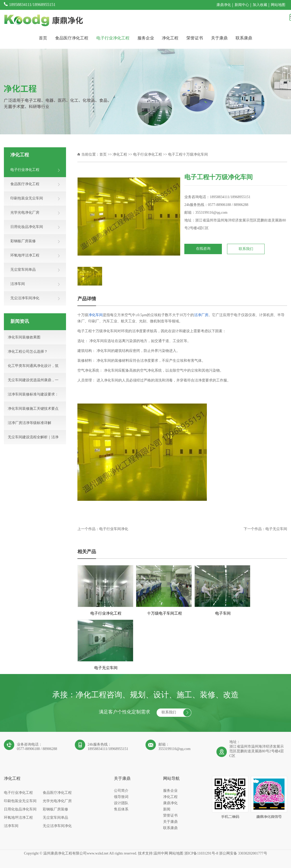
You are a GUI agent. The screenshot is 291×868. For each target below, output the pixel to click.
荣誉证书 (195, 38)
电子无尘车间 (276, 529)
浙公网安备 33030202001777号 (243, 854)
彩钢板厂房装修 (55, 810)
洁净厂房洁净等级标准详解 (30, 423)
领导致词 (121, 797)
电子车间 (223, 614)
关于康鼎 (219, 38)
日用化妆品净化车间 (20, 810)
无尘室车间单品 (55, 818)
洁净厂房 (201, 315)
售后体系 (121, 810)
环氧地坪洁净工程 (18, 818)
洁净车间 (11, 826)
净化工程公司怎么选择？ (28, 352)
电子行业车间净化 (114, 529)
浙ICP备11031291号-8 (201, 854)
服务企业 (146, 38)
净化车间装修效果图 (24, 338)
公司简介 (121, 791)
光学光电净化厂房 (57, 801)
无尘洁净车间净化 (57, 826)
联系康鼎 (244, 38)
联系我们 (246, 249)
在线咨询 (203, 249)
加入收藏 (260, 5)
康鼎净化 (224, 5)
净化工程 (170, 38)
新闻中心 (242, 5)
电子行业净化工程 (113, 38)
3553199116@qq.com (211, 213)
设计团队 (121, 803)
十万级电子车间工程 (165, 614)
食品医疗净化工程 (72, 38)
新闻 (167, 810)
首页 (43, 38)
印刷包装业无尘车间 (20, 801)
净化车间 (96, 315)
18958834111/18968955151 (32, 5)
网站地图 (278, 5)
